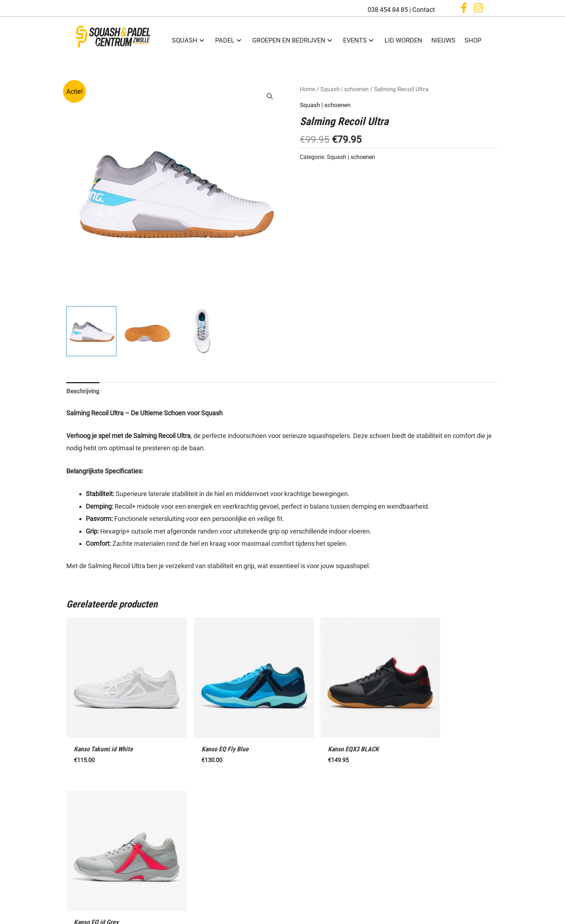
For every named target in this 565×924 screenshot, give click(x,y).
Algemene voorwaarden (283, 906)
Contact (424, 10)
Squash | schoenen (347, 89)
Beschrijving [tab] (84, 391)
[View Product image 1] (91, 331)
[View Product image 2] (147, 331)
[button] (464, 9)
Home (308, 89)
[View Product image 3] (202, 331)
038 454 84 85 (388, 10)
